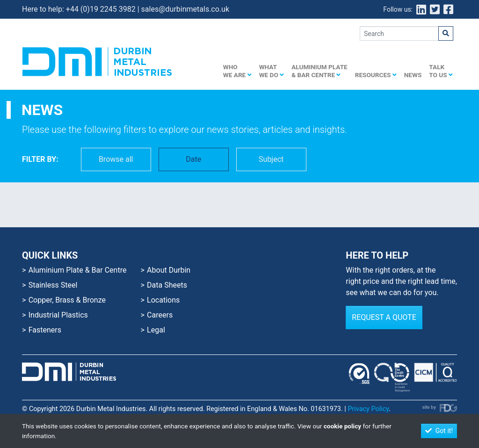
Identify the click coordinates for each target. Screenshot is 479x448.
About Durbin (169, 270)
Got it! (439, 431)
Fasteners (45, 330)
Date (193, 159)
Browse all (116, 159)
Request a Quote (384, 317)
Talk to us (441, 71)
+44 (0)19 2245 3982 (101, 9)
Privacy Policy (368, 409)
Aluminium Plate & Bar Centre (319, 71)
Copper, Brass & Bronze (67, 300)
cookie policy (342, 426)
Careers (160, 315)
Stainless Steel (53, 285)
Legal (156, 330)
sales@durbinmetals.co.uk (185, 9)
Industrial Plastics (58, 315)
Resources (376, 75)
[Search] (399, 33)
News (413, 75)
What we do (272, 71)
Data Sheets (167, 285)
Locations (163, 300)
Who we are (237, 71)
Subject (271, 159)
